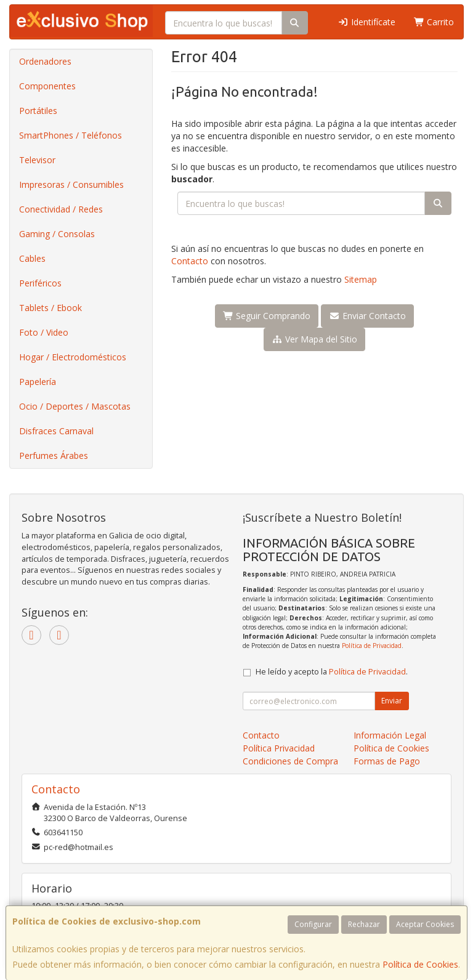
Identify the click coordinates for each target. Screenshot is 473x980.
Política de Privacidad (372, 646)
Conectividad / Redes (61, 209)
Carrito (434, 22)
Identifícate (366, 22)
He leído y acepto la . (332, 672)
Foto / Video (44, 332)
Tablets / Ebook (51, 308)
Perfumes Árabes (54, 456)
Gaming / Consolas (57, 234)
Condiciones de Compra (290, 761)
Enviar (392, 701)
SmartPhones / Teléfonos (71, 135)
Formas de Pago (387, 761)
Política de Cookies (420, 964)
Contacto (190, 261)
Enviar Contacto (367, 316)
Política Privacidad (279, 748)
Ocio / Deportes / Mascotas (75, 406)
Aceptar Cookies (425, 924)
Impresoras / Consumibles (71, 184)
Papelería (38, 382)
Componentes (47, 86)
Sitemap (361, 279)
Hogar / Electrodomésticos (73, 357)
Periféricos (40, 283)
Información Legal (390, 735)
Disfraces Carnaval (56, 431)
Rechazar (364, 924)
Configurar (313, 924)
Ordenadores (45, 61)
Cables (32, 258)
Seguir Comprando (267, 316)
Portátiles (38, 111)
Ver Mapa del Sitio (314, 339)
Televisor (37, 160)
